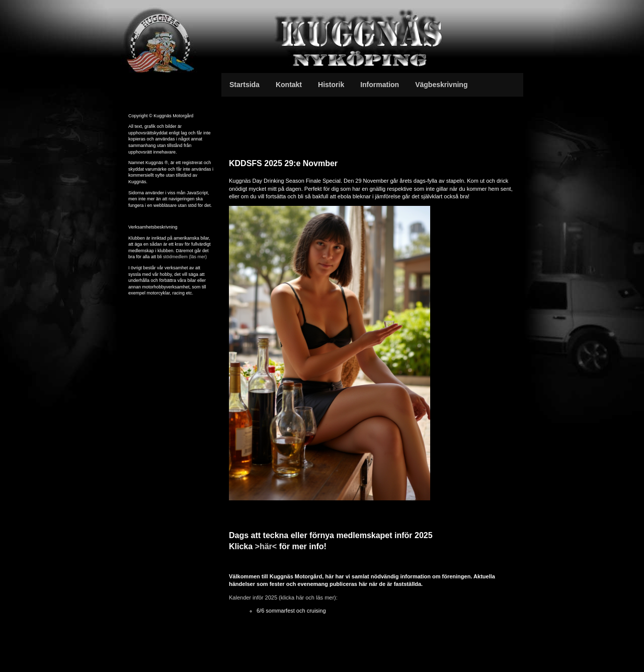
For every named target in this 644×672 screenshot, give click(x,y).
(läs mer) (198, 257)
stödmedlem (176, 257)
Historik (331, 85)
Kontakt (289, 85)
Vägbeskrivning (441, 85)
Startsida (245, 85)
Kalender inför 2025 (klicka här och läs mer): (283, 598)
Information (380, 85)
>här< (266, 546)
